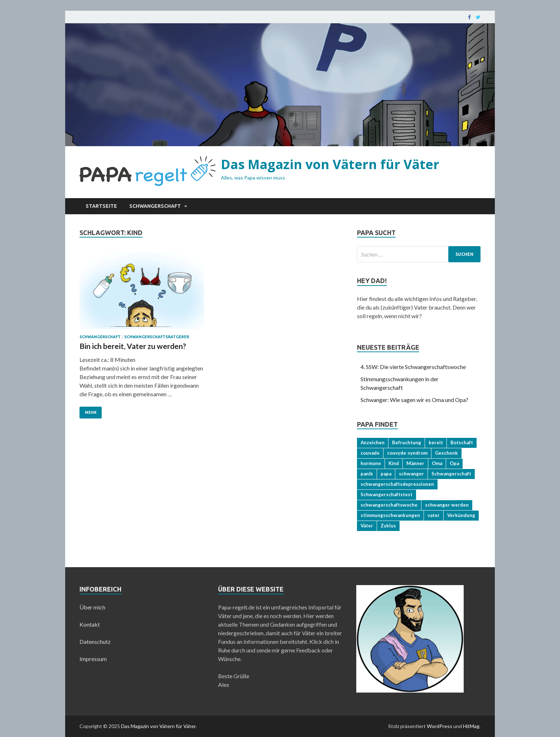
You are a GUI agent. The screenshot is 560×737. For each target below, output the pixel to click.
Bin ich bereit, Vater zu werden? (133, 346)
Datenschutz (95, 642)
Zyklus (388, 526)
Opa (454, 463)
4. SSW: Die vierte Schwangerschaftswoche (413, 367)
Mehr (91, 412)
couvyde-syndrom (407, 453)
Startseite (101, 206)
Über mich (92, 607)
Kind (394, 463)
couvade (370, 453)
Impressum (93, 659)
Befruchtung (407, 442)
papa (386, 474)
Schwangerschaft (155, 206)
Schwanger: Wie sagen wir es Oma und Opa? (414, 400)
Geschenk (446, 453)
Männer (415, 463)
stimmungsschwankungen (390, 515)
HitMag (471, 726)
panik (367, 474)
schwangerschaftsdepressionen (397, 484)
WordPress (440, 726)
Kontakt (90, 624)
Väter (367, 526)
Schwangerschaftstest (387, 494)
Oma (437, 463)
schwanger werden (447, 505)
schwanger (411, 474)
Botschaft (462, 442)
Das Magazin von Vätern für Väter (330, 164)
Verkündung (461, 515)
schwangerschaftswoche (389, 505)
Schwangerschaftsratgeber (157, 337)
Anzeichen (373, 442)
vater (434, 515)
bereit (436, 442)
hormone (371, 463)
